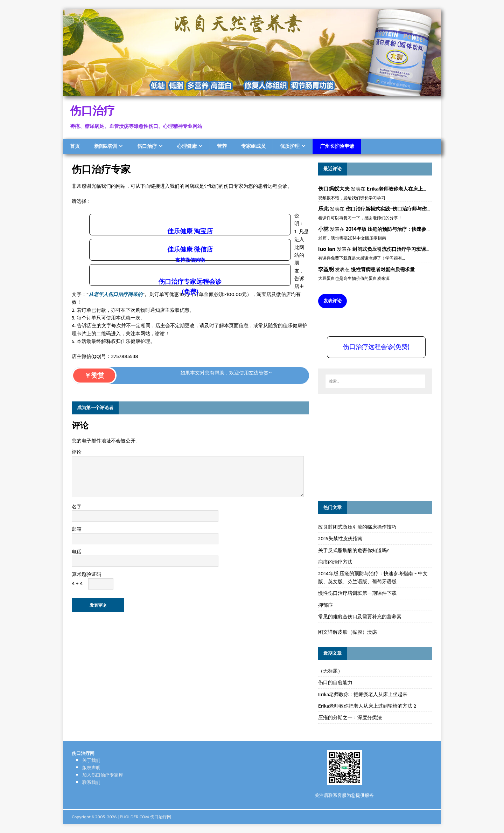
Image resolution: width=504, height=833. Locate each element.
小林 (323, 229)
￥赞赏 (94, 375)
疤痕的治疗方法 (335, 562)
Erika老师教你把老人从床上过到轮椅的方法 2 (367, 706)
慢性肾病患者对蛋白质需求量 (383, 269)
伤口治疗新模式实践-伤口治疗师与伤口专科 (394, 209)
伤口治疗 (147, 146)
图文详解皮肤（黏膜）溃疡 (348, 632)
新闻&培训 (106, 146)
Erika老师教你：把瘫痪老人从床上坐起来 (363, 694)
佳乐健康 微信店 (190, 254)
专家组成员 (253, 146)
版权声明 (91, 768)
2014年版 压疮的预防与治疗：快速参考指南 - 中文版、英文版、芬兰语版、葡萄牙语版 (373, 577)
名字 (77, 507)
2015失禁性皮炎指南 (340, 538)
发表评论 (332, 301)
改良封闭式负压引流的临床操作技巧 (357, 527)
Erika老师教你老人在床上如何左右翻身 (409, 189)
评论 (77, 452)
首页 (75, 146)
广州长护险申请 (337, 146)
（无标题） (330, 671)
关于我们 (91, 760)
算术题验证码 (86, 574)
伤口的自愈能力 (335, 682)
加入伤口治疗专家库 (103, 775)
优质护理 (290, 146)
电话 (77, 552)
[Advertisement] (371, 447)
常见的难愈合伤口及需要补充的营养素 (360, 617)
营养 (222, 146)
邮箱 (77, 529)
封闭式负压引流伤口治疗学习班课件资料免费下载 (406, 249)
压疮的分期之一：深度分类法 (350, 717)
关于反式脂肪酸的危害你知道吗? (353, 550)
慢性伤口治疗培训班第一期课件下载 (357, 593)
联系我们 (91, 782)
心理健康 (187, 146)
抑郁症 (325, 605)
